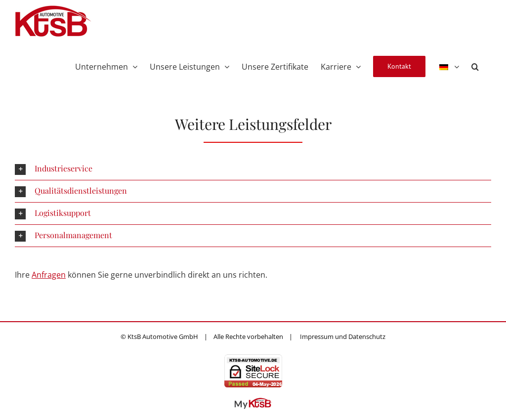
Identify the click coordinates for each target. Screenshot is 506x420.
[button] (475, 66)
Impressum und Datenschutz (343, 336)
